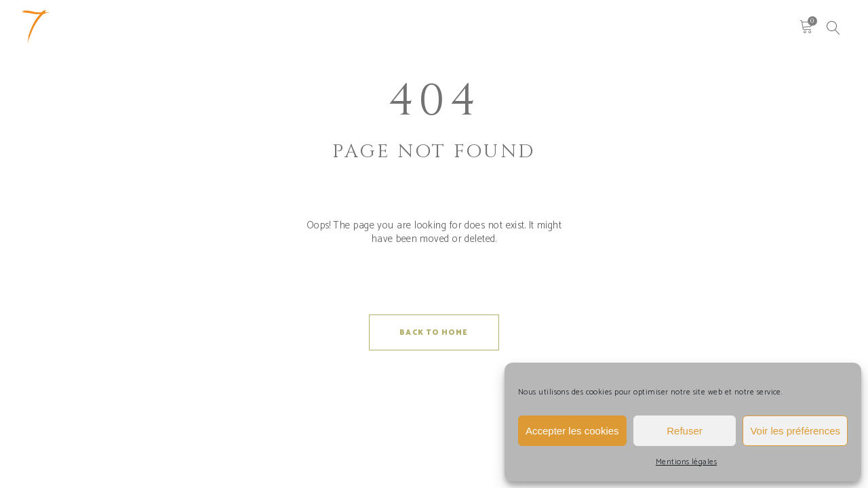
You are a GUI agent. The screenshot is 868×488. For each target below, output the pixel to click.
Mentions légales (686, 462)
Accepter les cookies (572, 431)
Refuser (685, 431)
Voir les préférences (795, 431)
